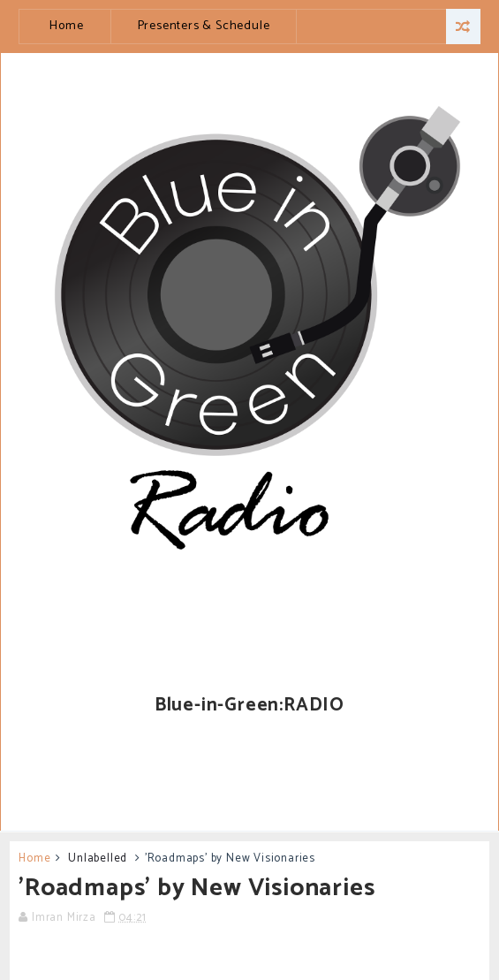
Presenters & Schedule (204, 26)
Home (66, 26)
